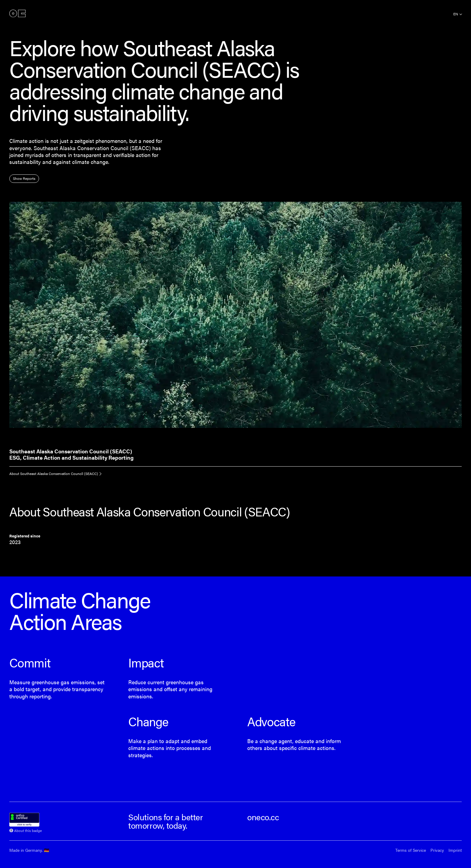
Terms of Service (411, 850)
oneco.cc (263, 817)
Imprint (455, 850)
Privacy (437, 850)
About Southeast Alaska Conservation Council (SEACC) (54, 473)
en (456, 14)
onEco (17, 13)
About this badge (28, 830)
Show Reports (24, 178)
